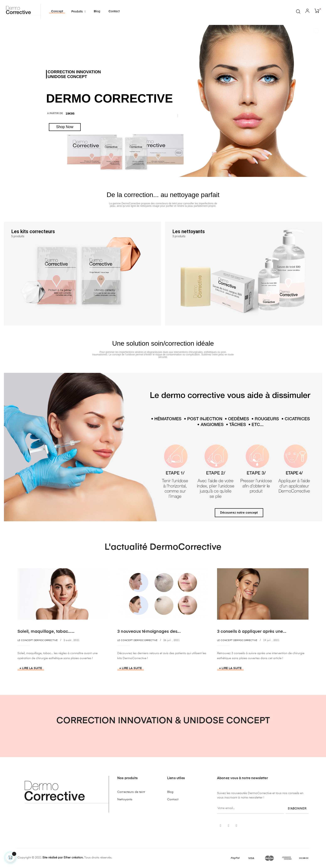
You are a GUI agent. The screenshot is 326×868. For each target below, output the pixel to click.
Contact (173, 799)
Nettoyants (125, 799)
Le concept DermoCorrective (38, 640)
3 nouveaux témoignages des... (149, 632)
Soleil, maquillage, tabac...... (46, 632)
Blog (170, 792)
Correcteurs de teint (131, 792)
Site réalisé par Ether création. (63, 858)
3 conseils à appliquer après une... (252, 632)
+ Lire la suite (31, 668)
